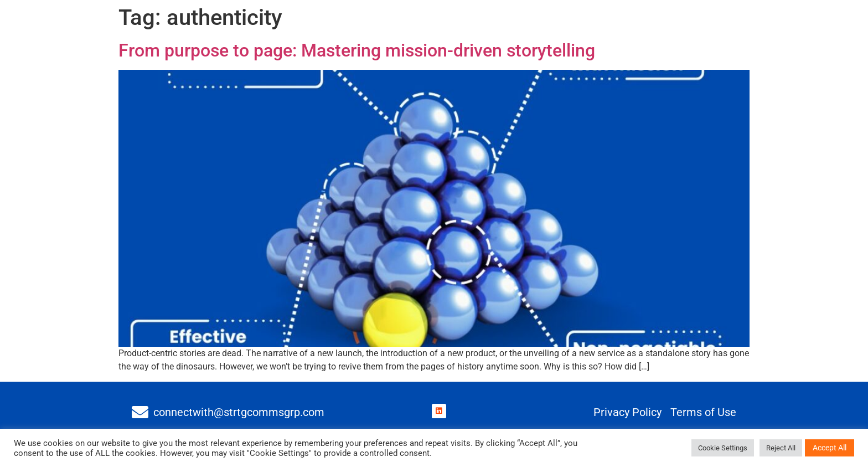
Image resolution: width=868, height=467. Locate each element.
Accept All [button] (830, 448)
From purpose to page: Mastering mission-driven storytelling (357, 50)
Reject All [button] (781, 448)
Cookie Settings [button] (723, 448)
